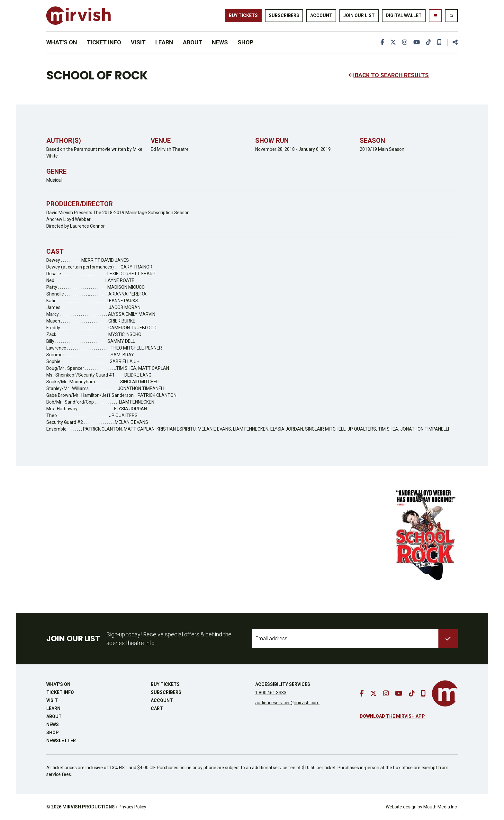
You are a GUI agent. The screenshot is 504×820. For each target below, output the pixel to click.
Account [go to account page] (321, 15)
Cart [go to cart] (157, 708)
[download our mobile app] (439, 42)
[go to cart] (435, 16)
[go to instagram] (405, 42)
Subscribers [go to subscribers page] (284, 15)
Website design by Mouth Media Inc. (422, 807)
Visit (138, 42)
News (220, 42)
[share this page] (453, 42)
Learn (164, 42)
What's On (62, 42)
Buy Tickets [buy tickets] (243, 15)
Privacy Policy (132, 807)
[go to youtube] (417, 42)
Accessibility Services (283, 684)
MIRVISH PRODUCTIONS (89, 807)
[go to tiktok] (428, 42)
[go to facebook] (382, 42)
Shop (245, 42)
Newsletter (61, 741)
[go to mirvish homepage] (445, 693)
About (193, 42)
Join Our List (359, 15)
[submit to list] (448, 639)
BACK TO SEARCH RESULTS (389, 75)
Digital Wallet (404, 15)
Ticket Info (104, 42)
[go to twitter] (393, 42)
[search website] (451, 16)
